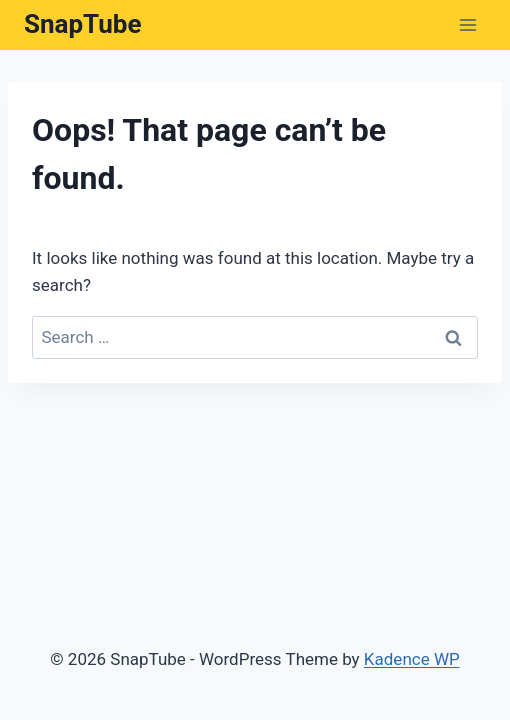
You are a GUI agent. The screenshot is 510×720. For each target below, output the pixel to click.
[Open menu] (467, 24)
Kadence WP (412, 659)
